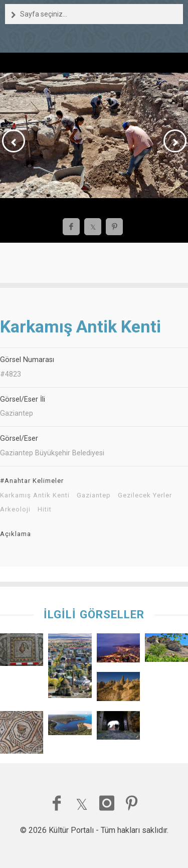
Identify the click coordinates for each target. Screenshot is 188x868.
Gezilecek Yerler (145, 495)
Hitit (45, 509)
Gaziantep (94, 495)
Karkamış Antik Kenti (35, 495)
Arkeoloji (15, 509)
